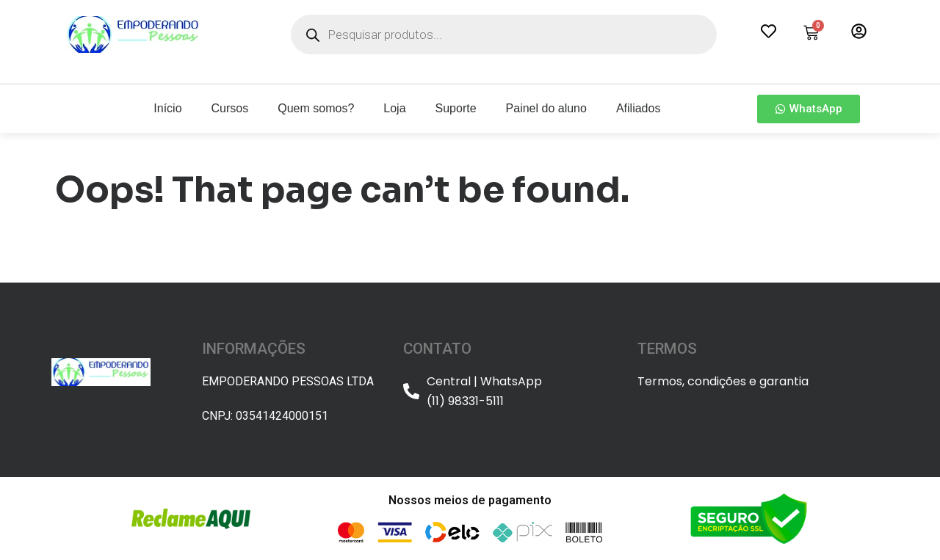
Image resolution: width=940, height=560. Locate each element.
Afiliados (638, 108)
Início (167, 108)
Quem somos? (316, 108)
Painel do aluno (546, 108)
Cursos (230, 108)
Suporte (456, 108)
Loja (394, 108)
